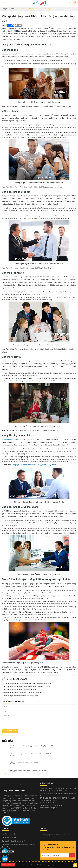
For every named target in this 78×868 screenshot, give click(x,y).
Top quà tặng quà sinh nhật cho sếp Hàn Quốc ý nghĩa (20, 696)
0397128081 (52, 803)
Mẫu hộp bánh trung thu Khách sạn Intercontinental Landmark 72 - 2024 (26, 687)
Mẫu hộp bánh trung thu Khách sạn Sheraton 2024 (19, 690)
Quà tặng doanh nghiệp (29, 187)
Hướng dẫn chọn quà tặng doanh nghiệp (56, 106)
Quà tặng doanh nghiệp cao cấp (51, 187)
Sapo (53, 865)
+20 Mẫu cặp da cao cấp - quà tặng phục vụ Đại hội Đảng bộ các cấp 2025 (27, 684)
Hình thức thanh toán (9, 834)
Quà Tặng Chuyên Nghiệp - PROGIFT (56, 835)
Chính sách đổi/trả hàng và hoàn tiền (14, 841)
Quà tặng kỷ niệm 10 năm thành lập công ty (37, 349)
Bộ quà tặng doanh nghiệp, (30, 106)
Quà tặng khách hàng (43, 268)
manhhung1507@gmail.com (54, 805)
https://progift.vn (52, 808)
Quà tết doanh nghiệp (50, 431)
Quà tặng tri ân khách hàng (30, 431)
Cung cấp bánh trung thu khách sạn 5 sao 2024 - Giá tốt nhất (22, 693)
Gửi (72, 855)
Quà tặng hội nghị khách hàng (23, 268)
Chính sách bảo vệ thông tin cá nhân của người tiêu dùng (19, 846)
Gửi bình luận (10, 731)
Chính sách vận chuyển (9, 838)
